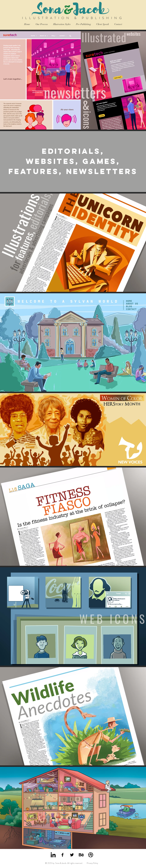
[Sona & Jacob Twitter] (72, 855)
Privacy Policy (92, 863)
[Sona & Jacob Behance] (81, 855)
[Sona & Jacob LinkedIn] (53, 855)
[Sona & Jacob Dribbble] (91, 855)
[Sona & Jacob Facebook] (62, 855)
